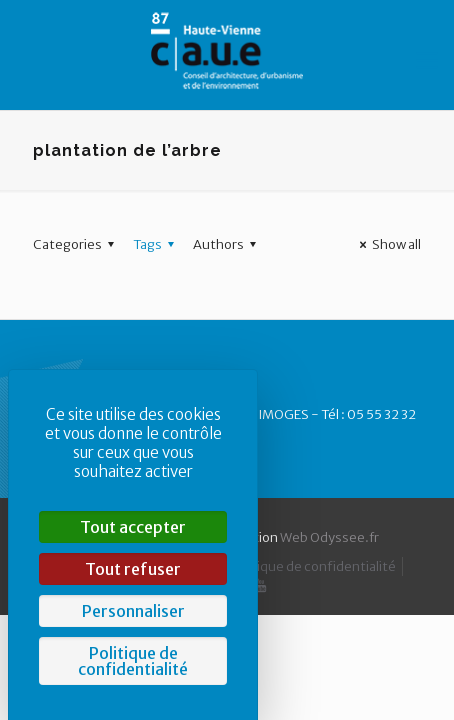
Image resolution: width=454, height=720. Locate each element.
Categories (76, 244)
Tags (156, 244)
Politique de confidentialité (313, 566)
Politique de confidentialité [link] (133, 661)
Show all (387, 244)
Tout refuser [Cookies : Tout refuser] (133, 569)
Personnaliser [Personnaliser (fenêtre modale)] (133, 611)
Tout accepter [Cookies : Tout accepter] (133, 527)
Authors (227, 244)
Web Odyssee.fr (329, 537)
